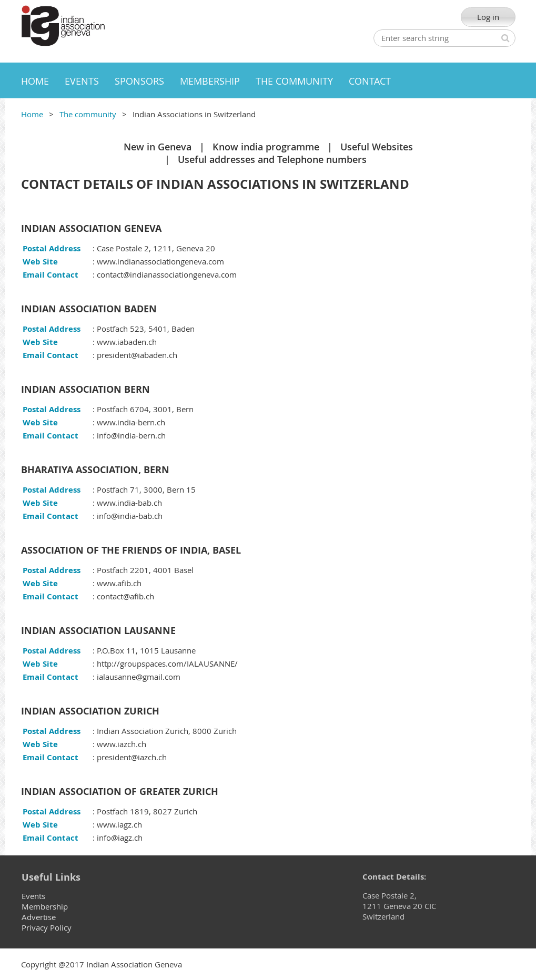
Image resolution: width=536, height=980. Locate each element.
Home (32, 114)
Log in (488, 17)
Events (33, 896)
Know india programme (266, 147)
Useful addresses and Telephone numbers (272, 159)
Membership (45, 906)
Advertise (39, 917)
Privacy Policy (47, 927)
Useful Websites (377, 147)
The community (88, 114)
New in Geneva (158, 147)
